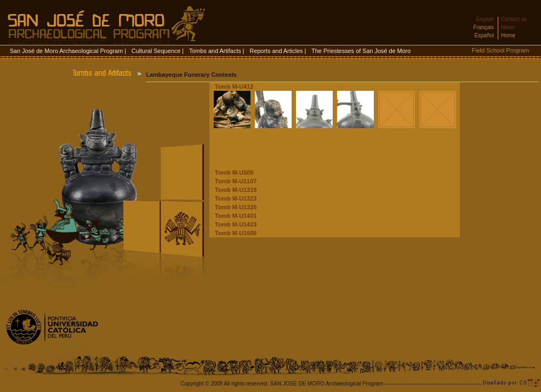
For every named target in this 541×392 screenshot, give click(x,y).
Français (484, 27)
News (508, 27)
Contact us (514, 19)
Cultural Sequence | (157, 51)
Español (484, 35)
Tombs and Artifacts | (216, 51)
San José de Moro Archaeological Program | (68, 51)
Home (508, 35)
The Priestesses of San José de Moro (361, 51)
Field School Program (500, 50)
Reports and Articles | (278, 51)
